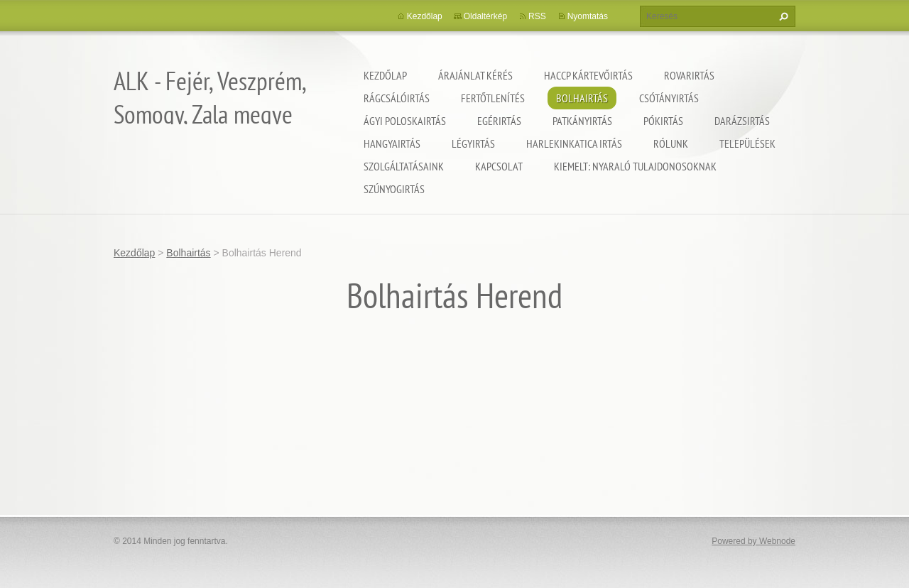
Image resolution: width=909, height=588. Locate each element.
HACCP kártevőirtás (588, 75)
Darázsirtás (742, 121)
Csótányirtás (669, 98)
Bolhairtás (582, 98)
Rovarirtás (689, 75)
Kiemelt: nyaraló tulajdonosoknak (635, 166)
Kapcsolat (499, 166)
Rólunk (671, 143)
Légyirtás (473, 143)
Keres (782, 16)
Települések (747, 143)
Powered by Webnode (753, 541)
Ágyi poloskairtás (405, 121)
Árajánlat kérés (475, 75)
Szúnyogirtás (394, 189)
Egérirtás (499, 121)
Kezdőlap (385, 75)
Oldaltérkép (485, 16)
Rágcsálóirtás (397, 98)
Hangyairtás (392, 143)
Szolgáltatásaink (404, 166)
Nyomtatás (588, 16)
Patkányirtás (582, 121)
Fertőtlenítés (493, 98)
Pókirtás (663, 121)
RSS (537, 16)
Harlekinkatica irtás (574, 143)
